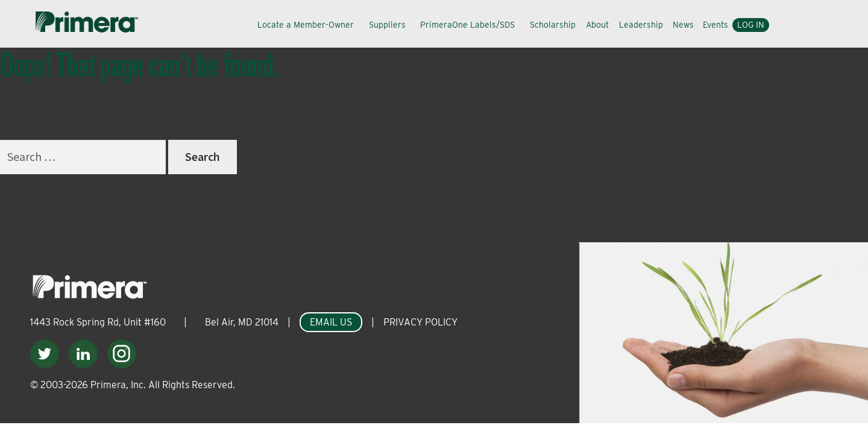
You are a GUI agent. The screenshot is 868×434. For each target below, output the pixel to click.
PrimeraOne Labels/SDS (467, 25)
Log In (751, 25)
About (597, 25)
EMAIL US (331, 322)
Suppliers (387, 25)
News (683, 25)
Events (715, 25)
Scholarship (553, 25)
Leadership (641, 25)
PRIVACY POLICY (420, 322)
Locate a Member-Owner (306, 25)
